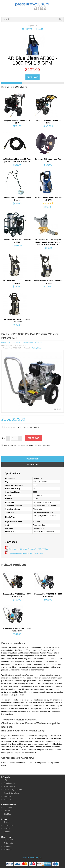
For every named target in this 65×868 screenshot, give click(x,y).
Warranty (7, 796)
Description (33, 459)
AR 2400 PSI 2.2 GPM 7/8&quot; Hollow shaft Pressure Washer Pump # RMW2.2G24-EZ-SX (48, 242)
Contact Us (8, 807)
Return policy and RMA (13, 790)
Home (4, 342)
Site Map (7, 814)
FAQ (6, 780)
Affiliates (7, 829)
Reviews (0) (32, 464)
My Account (8, 840)
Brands (7, 822)
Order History (9, 843)
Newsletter (8, 850)
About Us (7, 799)
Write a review (35, 427)
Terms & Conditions (11, 793)
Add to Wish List (10, 445)
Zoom (59, 409)
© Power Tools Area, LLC (32, 858)
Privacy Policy (9, 786)
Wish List (7, 846)
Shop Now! (32, 77)
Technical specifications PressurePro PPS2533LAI (28, 549)
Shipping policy (10, 783)
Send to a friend (44, 445)
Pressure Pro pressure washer (16, 345)
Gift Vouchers (9, 825)
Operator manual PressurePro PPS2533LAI (26, 554)
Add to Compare (27, 445)
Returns (7, 811)
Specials (7, 832)
